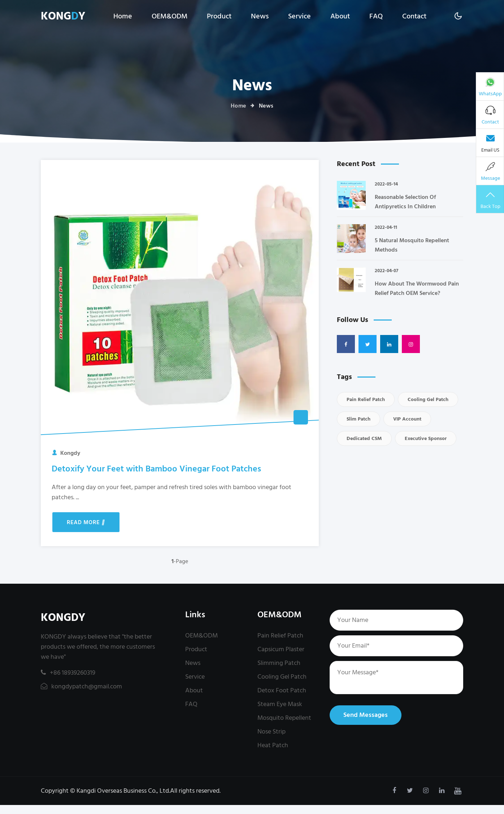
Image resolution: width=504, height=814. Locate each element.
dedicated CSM (364, 438)
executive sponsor (426, 438)
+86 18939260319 (68, 673)
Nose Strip (271, 732)
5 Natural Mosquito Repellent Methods (412, 245)
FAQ (376, 16)
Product (219, 16)
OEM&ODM (170, 16)
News (260, 16)
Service (299, 16)
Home (123, 16)
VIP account (407, 419)
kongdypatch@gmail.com (81, 686)
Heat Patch (273, 745)
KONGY (63, 16)
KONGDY (63, 618)
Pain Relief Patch (366, 399)
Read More (86, 522)
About (340, 16)
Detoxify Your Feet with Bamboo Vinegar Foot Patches (156, 469)
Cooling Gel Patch (428, 399)
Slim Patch (359, 419)
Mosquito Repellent (284, 718)
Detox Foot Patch (282, 690)
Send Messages (366, 715)
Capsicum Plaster (281, 649)
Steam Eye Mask (280, 704)
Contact (414, 16)
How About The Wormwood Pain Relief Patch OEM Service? (417, 288)
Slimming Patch (279, 663)
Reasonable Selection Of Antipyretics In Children (405, 202)
